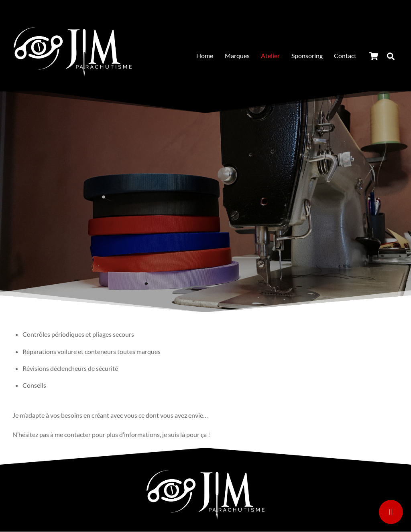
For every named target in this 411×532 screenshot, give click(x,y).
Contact (345, 56)
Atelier (270, 56)
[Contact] (391, 512)
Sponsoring (307, 56)
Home (205, 56)
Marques (237, 56)
